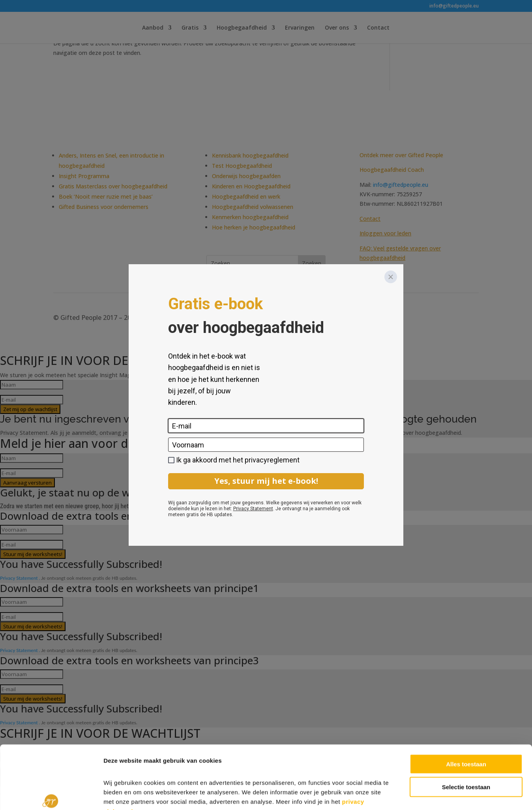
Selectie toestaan (466, 739)
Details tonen (426, 794)
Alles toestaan (466, 715)
